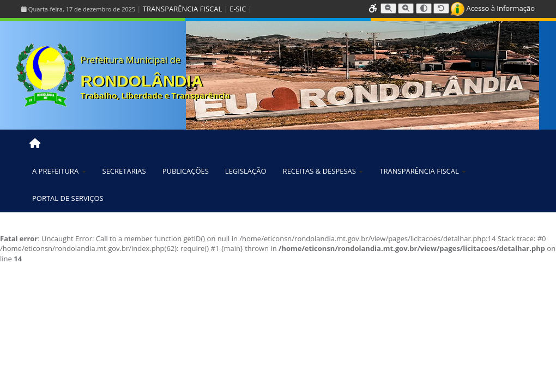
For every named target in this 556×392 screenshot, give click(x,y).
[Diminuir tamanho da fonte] (388, 8)
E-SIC (238, 9)
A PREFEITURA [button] (59, 171)
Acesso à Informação (493, 8)
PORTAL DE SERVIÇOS (68, 198)
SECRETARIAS (124, 171)
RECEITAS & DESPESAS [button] (323, 171)
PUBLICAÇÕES (186, 171)
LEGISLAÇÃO (246, 171)
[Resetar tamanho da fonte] (441, 8)
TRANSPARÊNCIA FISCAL (182, 9)
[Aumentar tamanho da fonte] (406, 8)
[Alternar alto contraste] (424, 8)
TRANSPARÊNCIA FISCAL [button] (423, 171)
